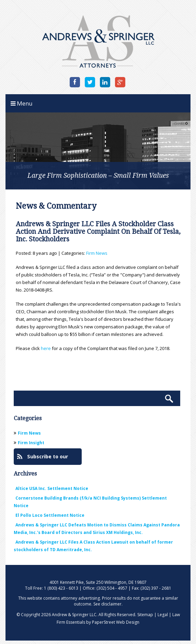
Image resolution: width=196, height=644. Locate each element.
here (46, 348)
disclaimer (111, 604)
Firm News (97, 253)
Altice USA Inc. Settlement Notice (52, 488)
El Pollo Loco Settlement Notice (50, 515)
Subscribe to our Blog (43, 459)
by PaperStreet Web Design (113, 622)
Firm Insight (31, 443)
